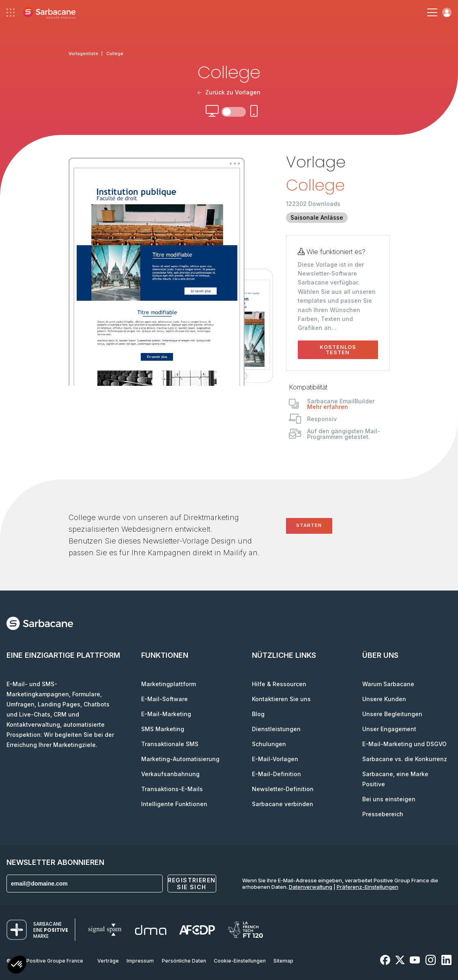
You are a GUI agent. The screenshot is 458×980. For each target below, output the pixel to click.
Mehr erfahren (328, 407)
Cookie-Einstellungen (240, 961)
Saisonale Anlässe (317, 217)
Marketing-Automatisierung (180, 759)
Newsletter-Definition (283, 789)
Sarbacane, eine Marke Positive (395, 779)
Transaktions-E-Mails (172, 789)
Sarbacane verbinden (283, 804)
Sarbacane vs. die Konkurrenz (405, 759)
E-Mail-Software (164, 699)
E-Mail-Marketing (166, 714)
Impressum (140, 961)
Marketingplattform (169, 684)
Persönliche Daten (184, 961)
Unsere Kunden (384, 699)
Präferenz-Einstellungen (368, 887)
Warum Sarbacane (388, 684)
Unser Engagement (389, 729)
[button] (17, 966)
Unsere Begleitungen (392, 714)
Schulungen (269, 744)
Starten (309, 525)
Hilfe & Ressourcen (279, 684)
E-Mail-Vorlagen (275, 759)
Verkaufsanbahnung (170, 774)
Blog (258, 714)
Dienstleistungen (276, 729)
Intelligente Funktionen (174, 804)
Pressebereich (383, 814)
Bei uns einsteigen (389, 799)
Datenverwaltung (311, 887)
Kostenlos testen (338, 350)
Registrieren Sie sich (192, 884)
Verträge (108, 961)
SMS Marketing (163, 729)
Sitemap (283, 961)
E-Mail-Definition (276, 774)
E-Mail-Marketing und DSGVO (404, 744)
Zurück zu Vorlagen (229, 92)
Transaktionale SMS (170, 744)
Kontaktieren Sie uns (281, 699)
